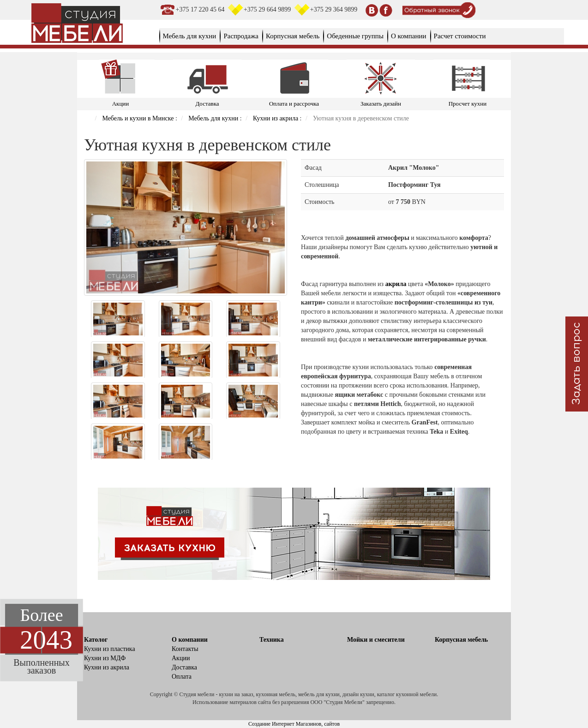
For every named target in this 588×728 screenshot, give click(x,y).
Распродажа (241, 36)
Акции (121, 104)
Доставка (207, 104)
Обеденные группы (355, 36)
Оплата (182, 677)
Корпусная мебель (293, 36)
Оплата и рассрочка (294, 104)
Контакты (185, 649)
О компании (409, 36)
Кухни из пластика (110, 649)
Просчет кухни (468, 104)
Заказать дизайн (381, 104)
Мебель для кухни (190, 36)
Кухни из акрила (107, 667)
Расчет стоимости (460, 36)
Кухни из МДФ (105, 658)
